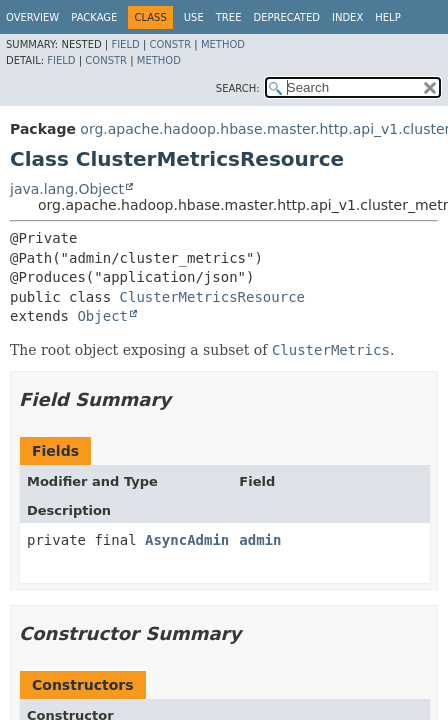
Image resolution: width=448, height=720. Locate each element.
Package (94, 17)
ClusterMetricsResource (212, 297)
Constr (170, 44)
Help (387, 17)
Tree (229, 17)
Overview (32, 17)
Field (125, 44)
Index (347, 17)
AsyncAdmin (187, 540)
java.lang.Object (67, 189)
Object (102, 316)
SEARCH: (238, 88)
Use (194, 17)
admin (260, 540)
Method (223, 44)
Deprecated (286, 17)
